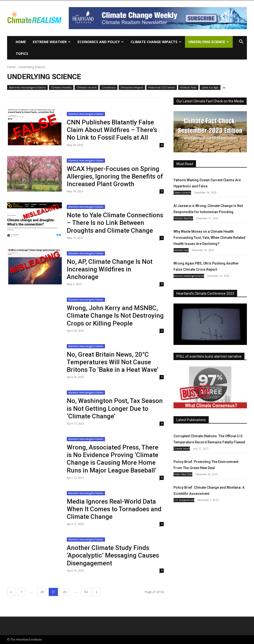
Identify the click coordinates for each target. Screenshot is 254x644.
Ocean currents (182, 193)
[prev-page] (11, 592)
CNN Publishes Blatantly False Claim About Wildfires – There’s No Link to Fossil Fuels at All (112, 130)
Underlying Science (209, 42)
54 (86, 592)
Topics (22, 54)
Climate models (61, 87)
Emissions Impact (132, 87)
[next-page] (97, 592)
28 (65, 592)
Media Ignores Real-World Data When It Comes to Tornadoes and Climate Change (114, 509)
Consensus (109, 87)
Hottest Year (188, 87)
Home (21, 42)
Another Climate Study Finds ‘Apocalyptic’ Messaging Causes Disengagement (113, 555)
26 (42, 592)
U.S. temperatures (184, 500)
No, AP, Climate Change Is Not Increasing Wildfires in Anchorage (110, 269)
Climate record (87, 87)
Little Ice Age (210, 87)
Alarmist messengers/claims (27, 87)
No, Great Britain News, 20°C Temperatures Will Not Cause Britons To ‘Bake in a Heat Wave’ (113, 362)
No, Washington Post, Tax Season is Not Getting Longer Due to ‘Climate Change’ (115, 408)
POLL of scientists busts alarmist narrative (209, 356)
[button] (241, 42)
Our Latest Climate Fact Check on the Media (210, 101)
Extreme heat (181, 250)
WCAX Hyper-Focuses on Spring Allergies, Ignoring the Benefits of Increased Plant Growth (115, 176)
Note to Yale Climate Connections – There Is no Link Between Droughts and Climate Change (115, 223)
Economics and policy (101, 42)
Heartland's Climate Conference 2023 (205, 293)
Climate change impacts (156, 42)
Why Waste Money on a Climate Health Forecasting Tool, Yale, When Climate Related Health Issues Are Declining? (209, 238)
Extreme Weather (52, 42)
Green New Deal (183, 474)
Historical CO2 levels (162, 87)
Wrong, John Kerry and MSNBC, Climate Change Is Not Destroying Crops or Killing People (115, 316)
